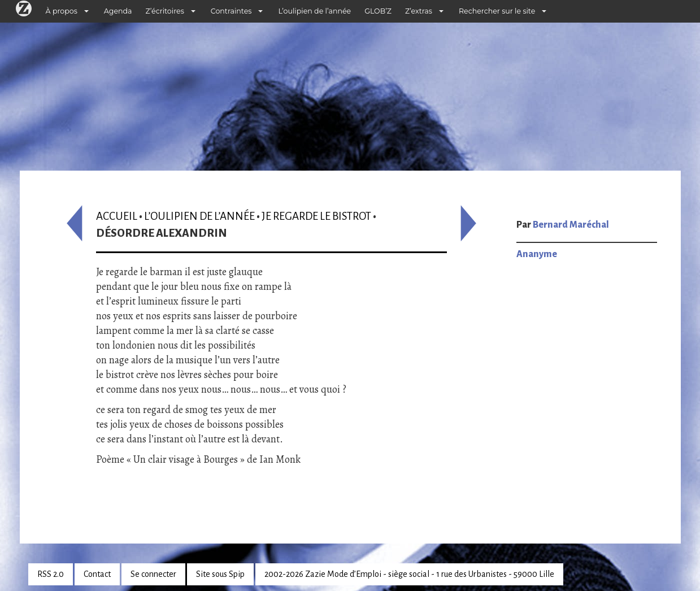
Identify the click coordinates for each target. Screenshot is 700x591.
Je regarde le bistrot (316, 216)
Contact (97, 574)
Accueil (117, 216)
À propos (62, 11)
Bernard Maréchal (571, 225)
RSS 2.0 (51, 574)
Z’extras (419, 11)
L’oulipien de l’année (314, 11)
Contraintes (231, 11)
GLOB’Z (378, 11)
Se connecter (153, 574)
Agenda (118, 11)
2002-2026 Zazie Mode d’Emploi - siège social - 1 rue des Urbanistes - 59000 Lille (409, 574)
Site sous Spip (220, 574)
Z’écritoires (165, 11)
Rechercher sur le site (497, 11)
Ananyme (537, 254)
